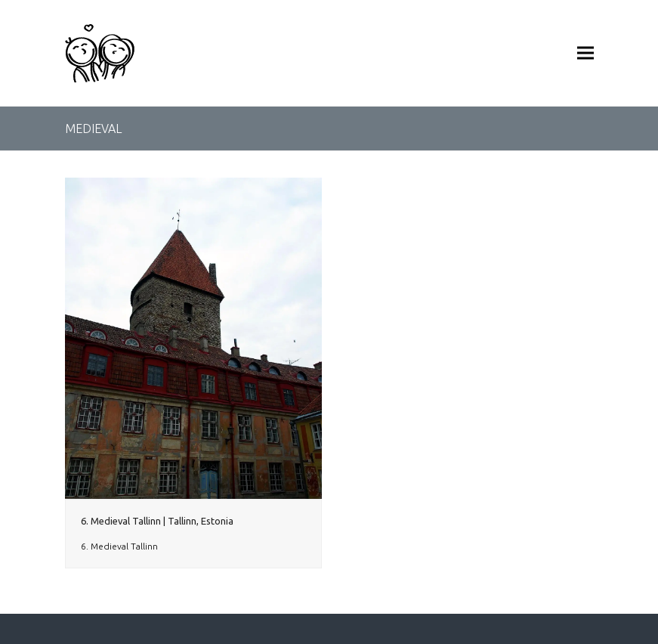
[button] (585, 53)
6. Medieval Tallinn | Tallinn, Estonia (157, 521)
